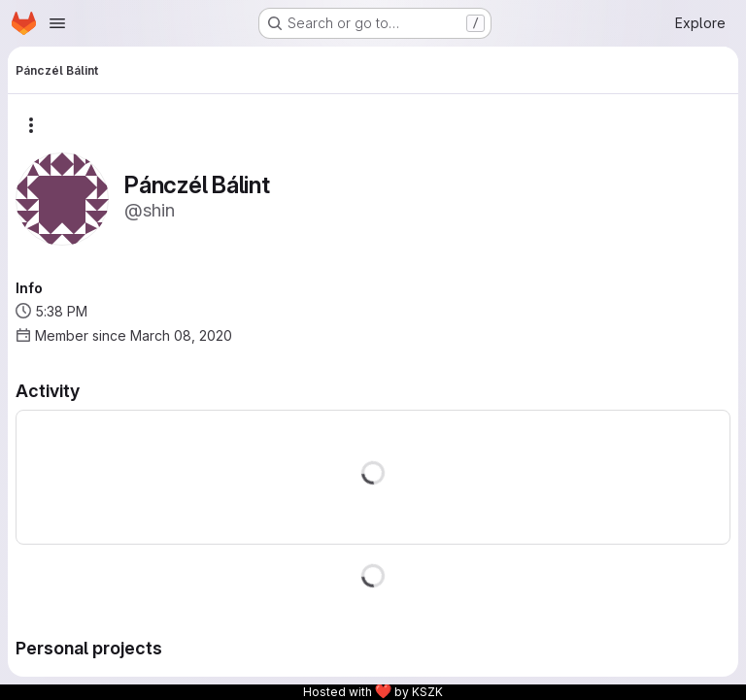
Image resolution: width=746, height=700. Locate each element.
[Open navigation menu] (57, 23)
